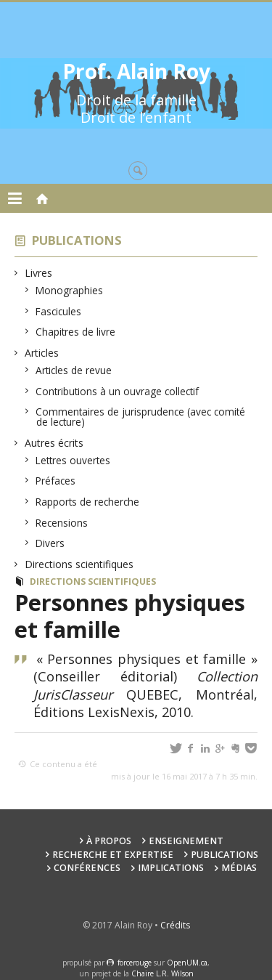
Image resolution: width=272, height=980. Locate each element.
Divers (50, 543)
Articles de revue (74, 370)
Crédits (175, 925)
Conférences (87, 868)
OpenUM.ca (187, 963)
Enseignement (186, 841)
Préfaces (56, 481)
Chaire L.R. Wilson (162, 973)
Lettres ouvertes (73, 460)
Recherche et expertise (113, 855)
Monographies (70, 290)
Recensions (62, 523)
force (135, 963)
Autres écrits (54, 443)
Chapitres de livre (76, 332)
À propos (109, 841)
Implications (171, 868)
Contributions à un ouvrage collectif (118, 391)
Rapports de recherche (88, 502)
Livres (39, 273)
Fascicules (59, 311)
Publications (77, 240)
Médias (239, 868)
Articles (42, 353)
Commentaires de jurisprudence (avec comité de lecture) (141, 417)
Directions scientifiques (79, 564)
